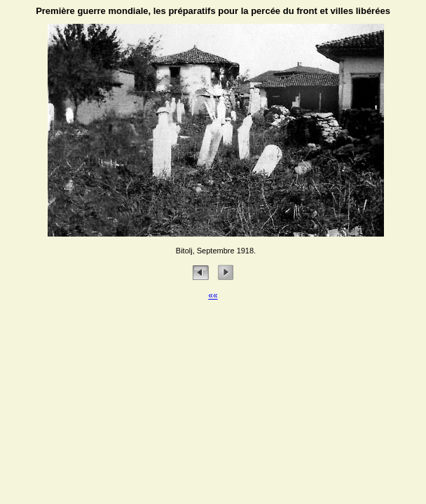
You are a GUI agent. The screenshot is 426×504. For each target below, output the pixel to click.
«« (213, 295)
